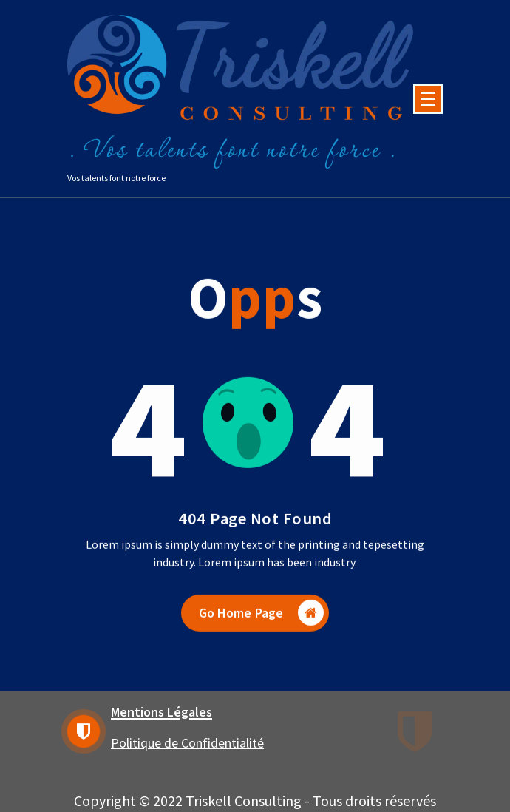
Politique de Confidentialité (187, 743)
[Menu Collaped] (428, 99)
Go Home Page (262, 622)
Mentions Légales (161, 712)
